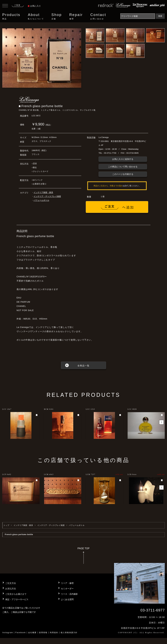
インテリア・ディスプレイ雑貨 (47, 196)
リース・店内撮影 (69, 594)
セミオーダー (67, 589)
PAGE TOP (83, 557)
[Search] (138, 16)
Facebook (21, 633)
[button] (161, 422)
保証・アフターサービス (17, 599)
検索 (160, 16)
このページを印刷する (123, 174)
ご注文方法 (11, 583)
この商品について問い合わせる (123, 167)
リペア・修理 (67, 583)
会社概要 (32, 633)
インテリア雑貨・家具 (43, 192)
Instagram (8, 633)
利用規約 (54, 633)
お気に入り (34, 6)
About (36, 16)
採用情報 (43, 633)
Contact (98, 16)
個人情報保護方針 (69, 633)
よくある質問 (67, 599)
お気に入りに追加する (123, 159)
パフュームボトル (41, 200)
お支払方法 (11, 589)
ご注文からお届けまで (16, 594)
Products (11, 16)
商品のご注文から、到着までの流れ (108, 186)
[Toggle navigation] (5, 6)
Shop (57, 16)
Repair (76, 16)
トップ (6, 525)
